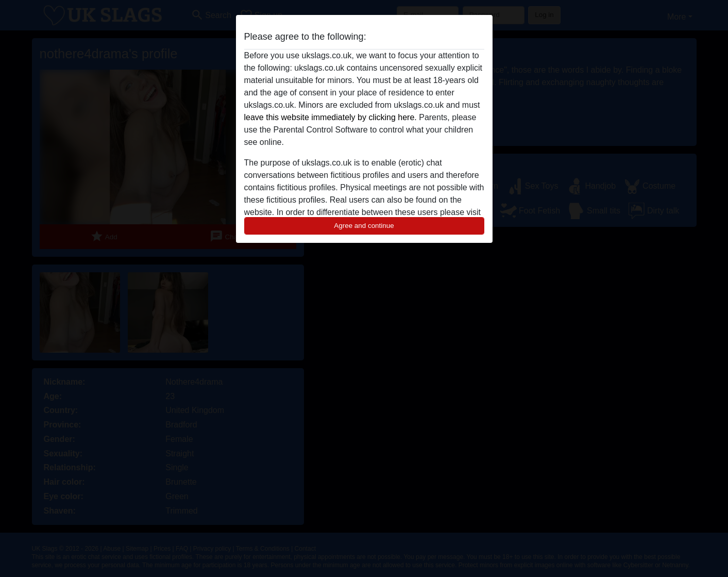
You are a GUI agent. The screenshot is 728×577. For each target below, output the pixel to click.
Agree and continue (364, 226)
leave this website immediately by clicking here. (331, 117)
